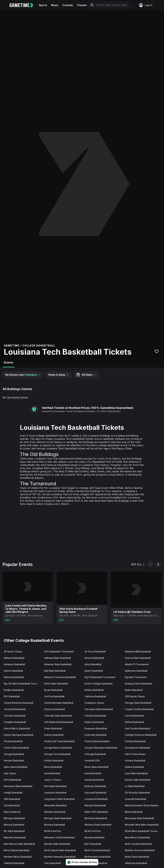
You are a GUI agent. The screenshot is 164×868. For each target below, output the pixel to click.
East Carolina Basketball (137, 728)
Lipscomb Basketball (95, 793)
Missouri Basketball (14, 825)
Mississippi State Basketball (139, 818)
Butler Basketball (134, 690)
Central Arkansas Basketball (18, 703)
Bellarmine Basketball (136, 671)
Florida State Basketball (97, 741)
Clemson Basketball (55, 709)
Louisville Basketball (135, 799)
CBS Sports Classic (135, 696)
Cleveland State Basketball (99, 709)
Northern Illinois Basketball (18, 857)
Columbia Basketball (95, 716)
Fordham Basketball (135, 741)
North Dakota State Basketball (60, 850)
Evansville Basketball (96, 735)
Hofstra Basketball (54, 761)
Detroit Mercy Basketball (17, 728)
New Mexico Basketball (137, 837)
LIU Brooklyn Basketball (137, 793)
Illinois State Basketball (96, 767)
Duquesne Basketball (96, 728)
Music (55, 5)
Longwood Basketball (96, 799)
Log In (145, 5)
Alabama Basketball (14, 658)
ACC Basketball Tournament (59, 651)
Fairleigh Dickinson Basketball (141, 735)
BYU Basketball (12, 696)
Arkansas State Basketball (58, 664)
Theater (82, 5)
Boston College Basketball (98, 684)
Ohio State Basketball (96, 863)
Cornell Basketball (134, 716)
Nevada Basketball (94, 837)
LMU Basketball (12, 799)
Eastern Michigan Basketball (19, 735)
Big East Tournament (136, 677)
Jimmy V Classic (53, 780)
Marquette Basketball (55, 805)
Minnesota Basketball (96, 818)
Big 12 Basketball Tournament (100, 677)
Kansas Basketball (94, 780)
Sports (43, 5)
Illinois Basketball (53, 767)
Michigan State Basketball (58, 818)
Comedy (68, 5)
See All (138, 564)
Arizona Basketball (94, 658)
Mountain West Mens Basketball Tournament (144, 825)
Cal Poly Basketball (54, 696)
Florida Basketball (13, 741)
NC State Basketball (14, 831)
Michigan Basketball (14, 818)
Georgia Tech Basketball (57, 754)
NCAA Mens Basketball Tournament (144, 831)
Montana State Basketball (98, 825)
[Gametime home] (23, 5)
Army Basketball (93, 664)
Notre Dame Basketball (137, 857)
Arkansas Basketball (14, 664)
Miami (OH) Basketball (96, 812)
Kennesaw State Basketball (18, 786)
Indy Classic (10, 773)
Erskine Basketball (54, 735)
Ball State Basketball (55, 671)
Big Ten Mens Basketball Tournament (23, 684)
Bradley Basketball (14, 690)
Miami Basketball (134, 812)
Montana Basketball (55, 825)
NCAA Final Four (53, 831)
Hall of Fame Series (135, 754)
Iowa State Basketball (136, 773)
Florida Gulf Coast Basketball (59, 741)
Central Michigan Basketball (59, 703)
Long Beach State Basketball (59, 799)
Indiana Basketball (134, 767)
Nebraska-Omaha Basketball (59, 837)
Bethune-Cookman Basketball (60, 677)
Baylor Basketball (94, 671)
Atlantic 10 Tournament (137, 664)
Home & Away (58, 375)
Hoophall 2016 (92, 761)
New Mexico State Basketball (19, 844)
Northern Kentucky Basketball (60, 857)
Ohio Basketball (52, 863)
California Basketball (95, 696)
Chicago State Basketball (138, 703)
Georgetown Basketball (137, 748)
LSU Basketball (12, 805)
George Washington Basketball (101, 748)
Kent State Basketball (55, 786)
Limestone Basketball (55, 793)
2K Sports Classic (13, 651)
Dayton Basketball (94, 722)
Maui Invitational (12, 812)
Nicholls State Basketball (57, 844)
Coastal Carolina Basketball (139, 709)
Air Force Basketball (95, 651)
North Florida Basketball (97, 850)
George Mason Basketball (58, 748)
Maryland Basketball (95, 805)
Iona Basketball (52, 773)
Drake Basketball (53, 728)
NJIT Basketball (93, 844)
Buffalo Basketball (94, 690)
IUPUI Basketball (12, 780)
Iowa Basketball (93, 773)
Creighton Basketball (15, 722)
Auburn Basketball (13, 671)
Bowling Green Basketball (138, 684)
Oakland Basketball (14, 863)
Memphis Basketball (55, 812)
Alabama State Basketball (57, 658)
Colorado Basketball (15, 716)
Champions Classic (94, 703)
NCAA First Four (93, 831)
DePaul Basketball (134, 722)
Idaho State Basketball (16, 767)
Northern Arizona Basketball (140, 850)
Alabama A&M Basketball (138, 651)
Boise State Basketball (56, 684)
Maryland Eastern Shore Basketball (143, 805)
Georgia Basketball (14, 754)
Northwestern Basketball (97, 857)
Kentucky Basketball (95, 786)
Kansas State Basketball (137, 780)
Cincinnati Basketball (15, 709)
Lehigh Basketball (13, 793)
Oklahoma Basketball (136, 863)
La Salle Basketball (135, 786)
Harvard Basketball (14, 761)
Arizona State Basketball (138, 658)
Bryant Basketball (53, 690)
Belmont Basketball (14, 677)
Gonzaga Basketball (95, 754)
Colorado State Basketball (58, 716)
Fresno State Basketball (16, 748)
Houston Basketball (135, 761)
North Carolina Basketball (138, 844)
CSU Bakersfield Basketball (59, 722)
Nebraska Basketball (15, 837)
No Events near (23, 375)
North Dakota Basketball (17, 850)
